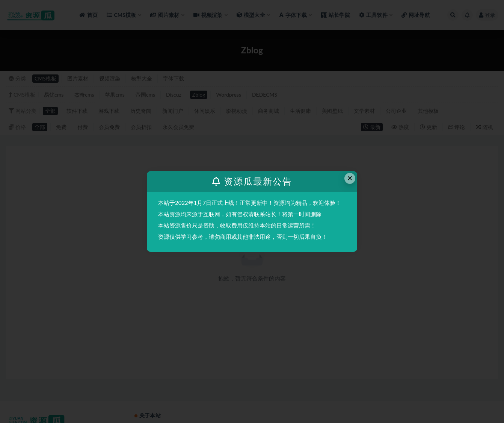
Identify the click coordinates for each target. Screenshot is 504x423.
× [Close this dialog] (350, 178)
